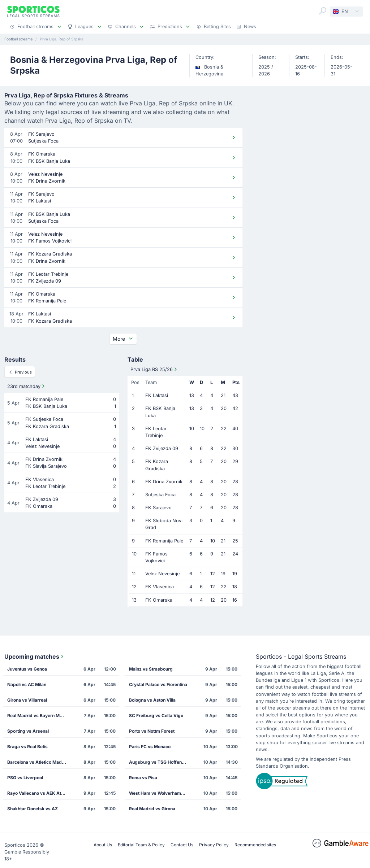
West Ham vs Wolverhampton (160, 793)
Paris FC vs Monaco (150, 747)
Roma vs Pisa (143, 778)
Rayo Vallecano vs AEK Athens (39, 793)
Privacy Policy (214, 845)
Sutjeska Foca (160, 495)
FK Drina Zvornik (164, 482)
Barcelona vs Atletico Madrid (37, 762)
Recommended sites (255, 845)
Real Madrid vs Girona (152, 809)
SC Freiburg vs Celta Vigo (156, 716)
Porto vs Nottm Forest (152, 731)
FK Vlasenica (160, 587)
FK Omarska (159, 600)
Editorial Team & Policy (141, 845)
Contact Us (182, 845)
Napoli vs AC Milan (27, 684)
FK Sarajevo (158, 508)
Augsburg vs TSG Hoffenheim (160, 762)
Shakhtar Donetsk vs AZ (33, 809)
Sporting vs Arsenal (28, 731)
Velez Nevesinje (162, 574)
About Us (103, 845)
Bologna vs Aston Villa (152, 700)
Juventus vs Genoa (27, 669)
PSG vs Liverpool (25, 778)
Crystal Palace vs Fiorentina (158, 684)
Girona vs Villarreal (27, 700)
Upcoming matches (35, 657)
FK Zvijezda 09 (162, 448)
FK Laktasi (157, 395)
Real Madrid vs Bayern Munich (39, 716)
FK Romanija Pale (164, 541)
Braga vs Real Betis (27, 747)
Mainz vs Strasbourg (151, 669)
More (123, 339)
